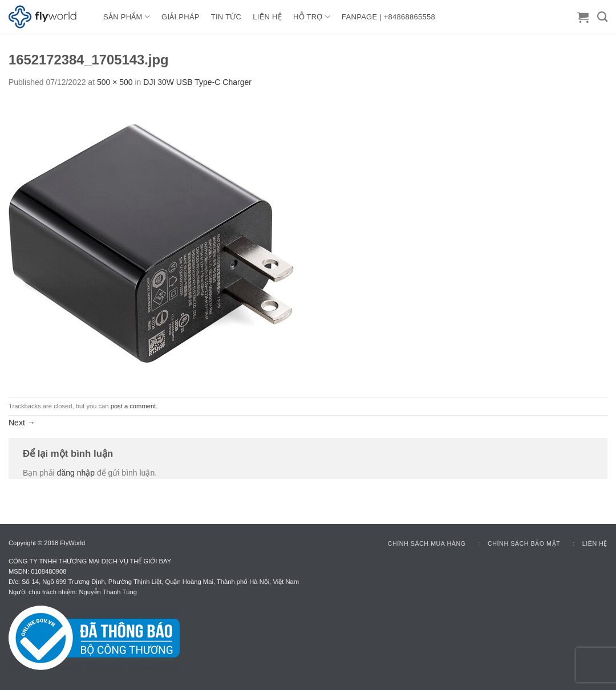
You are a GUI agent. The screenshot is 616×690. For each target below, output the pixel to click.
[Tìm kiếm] (602, 17)
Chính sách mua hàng (427, 543)
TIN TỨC (226, 17)
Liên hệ (595, 543)
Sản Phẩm (127, 17)
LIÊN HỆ (267, 17)
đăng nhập (76, 473)
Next (22, 423)
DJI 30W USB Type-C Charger (197, 82)
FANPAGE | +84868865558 (388, 17)
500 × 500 (115, 82)
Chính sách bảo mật (524, 543)
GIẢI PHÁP (181, 17)
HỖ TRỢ (312, 17)
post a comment (133, 406)
